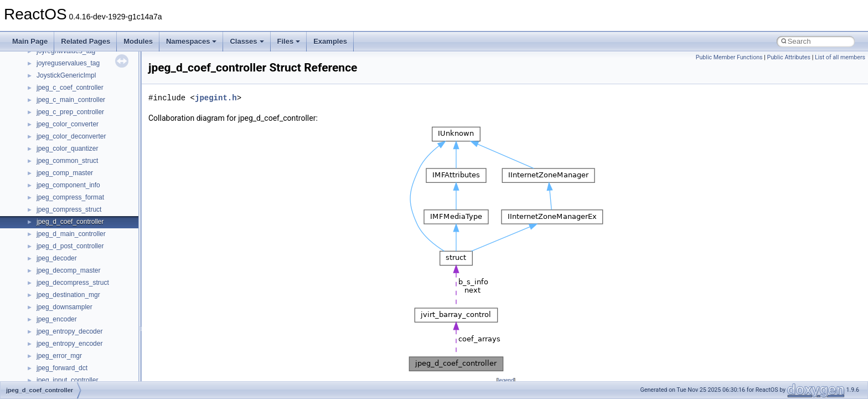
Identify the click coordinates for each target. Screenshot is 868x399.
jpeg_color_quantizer (67, 149)
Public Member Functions (729, 57)
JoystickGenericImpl (66, 75)
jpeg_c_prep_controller (70, 112)
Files (289, 41)
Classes (247, 41)
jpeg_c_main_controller (71, 100)
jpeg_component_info (68, 185)
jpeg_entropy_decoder (69, 331)
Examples (330, 41)
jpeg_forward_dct (62, 368)
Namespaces (192, 41)
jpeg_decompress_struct (73, 283)
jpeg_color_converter (68, 124)
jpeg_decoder (57, 258)
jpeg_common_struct (67, 161)
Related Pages (86, 41)
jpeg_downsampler (64, 307)
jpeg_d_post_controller (70, 246)
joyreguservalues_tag (68, 63)
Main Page (30, 41)
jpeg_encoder (57, 319)
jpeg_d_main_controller (71, 234)
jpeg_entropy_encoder (69, 344)
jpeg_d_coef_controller (70, 222)
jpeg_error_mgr (59, 356)
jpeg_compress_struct (69, 209)
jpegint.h (216, 98)
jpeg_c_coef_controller (70, 88)
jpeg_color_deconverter (71, 136)
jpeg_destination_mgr (68, 295)
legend (506, 380)
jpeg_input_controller (67, 380)
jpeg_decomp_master (68, 270)
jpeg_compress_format (70, 197)
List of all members (840, 57)
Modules (138, 41)
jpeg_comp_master (65, 173)
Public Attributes (789, 57)
